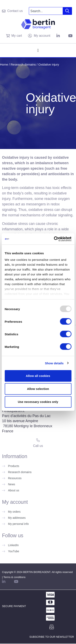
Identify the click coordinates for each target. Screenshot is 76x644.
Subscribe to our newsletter (52, 637)
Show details (54, 363)
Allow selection (38, 389)
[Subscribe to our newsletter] (52, 627)
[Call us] (38, 440)
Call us (38, 446)
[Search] (67, 11)
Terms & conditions (15, 577)
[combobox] (46, 11)
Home (4, 64)
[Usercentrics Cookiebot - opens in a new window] (54, 239)
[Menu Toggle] (38, 50)
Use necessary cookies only (38, 402)
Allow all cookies (38, 376)
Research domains (23, 64)
